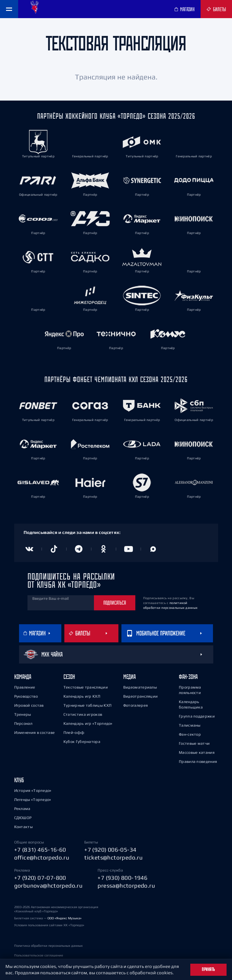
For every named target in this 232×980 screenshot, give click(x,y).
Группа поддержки (197, 716)
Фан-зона (188, 677)
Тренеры (23, 714)
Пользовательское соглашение (39, 955)
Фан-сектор (190, 734)
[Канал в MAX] (153, 549)
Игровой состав (29, 705)
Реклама (22, 809)
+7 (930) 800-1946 (122, 878)
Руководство (26, 696)
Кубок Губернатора (82, 742)
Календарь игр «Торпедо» (88, 723)
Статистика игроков (83, 714)
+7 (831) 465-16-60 (40, 850)
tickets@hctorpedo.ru (113, 857)
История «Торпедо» (33, 790)
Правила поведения (198, 762)
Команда (23, 677)
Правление (25, 687)
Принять (208, 969)
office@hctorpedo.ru (42, 857)
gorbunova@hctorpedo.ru (48, 885)
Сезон (69, 677)
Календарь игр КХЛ (82, 696)
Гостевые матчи (194, 743)
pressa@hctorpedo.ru (126, 885)
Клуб (19, 780)
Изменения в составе (35, 733)
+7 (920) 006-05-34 (110, 850)
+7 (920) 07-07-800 (40, 878)
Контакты (23, 827)
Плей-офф (74, 733)
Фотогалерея (135, 705)
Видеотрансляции (141, 696)
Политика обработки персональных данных (48, 946)
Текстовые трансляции (86, 687)
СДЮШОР (23, 818)
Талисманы (190, 725)
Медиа (129, 677)
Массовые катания (197, 752)
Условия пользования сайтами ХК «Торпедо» (49, 925)
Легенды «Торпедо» (33, 800)
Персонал (23, 723)
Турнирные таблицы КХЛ (87, 705)
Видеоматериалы (140, 687)
